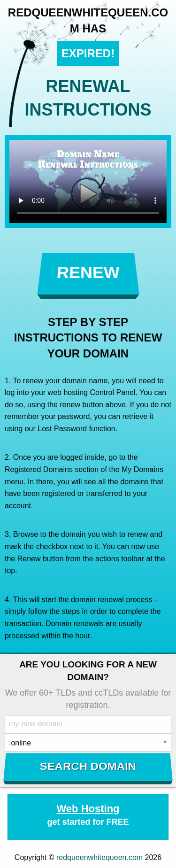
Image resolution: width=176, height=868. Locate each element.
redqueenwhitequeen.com (99, 857)
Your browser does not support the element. (88, 182)
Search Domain (88, 767)
